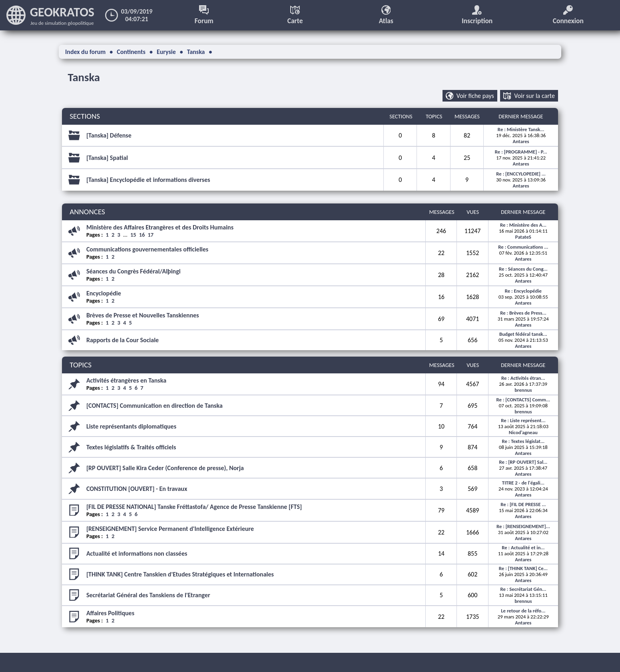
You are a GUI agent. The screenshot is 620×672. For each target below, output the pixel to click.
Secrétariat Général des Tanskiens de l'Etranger (148, 595)
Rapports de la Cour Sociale (123, 340)
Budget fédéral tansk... (523, 334)
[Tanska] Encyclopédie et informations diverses (148, 180)
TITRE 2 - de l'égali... (523, 483)
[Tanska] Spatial (107, 158)
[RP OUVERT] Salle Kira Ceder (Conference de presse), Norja (165, 468)
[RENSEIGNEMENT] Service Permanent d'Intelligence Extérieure (170, 529)
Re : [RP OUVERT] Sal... (523, 462)
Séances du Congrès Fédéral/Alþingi (134, 271)
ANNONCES (87, 212)
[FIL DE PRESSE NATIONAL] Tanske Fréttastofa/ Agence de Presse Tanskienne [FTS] (194, 507)
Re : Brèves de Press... (523, 313)
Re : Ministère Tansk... (521, 129)
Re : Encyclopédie (523, 291)
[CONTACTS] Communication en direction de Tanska (155, 406)
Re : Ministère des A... (523, 225)
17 (151, 235)
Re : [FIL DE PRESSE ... (523, 504)
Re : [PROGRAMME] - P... (521, 152)
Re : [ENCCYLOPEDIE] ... (521, 174)
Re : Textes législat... (523, 441)
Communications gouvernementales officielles (147, 249)
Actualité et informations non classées (137, 553)
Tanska (84, 77)
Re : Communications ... (523, 247)
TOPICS (81, 365)
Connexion (568, 15)
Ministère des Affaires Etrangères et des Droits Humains (160, 227)
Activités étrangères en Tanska (126, 380)
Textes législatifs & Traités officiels (131, 447)
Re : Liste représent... (523, 420)
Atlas (386, 15)
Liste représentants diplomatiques (131, 426)
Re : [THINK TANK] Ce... (523, 569)
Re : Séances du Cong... (523, 269)
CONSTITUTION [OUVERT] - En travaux (137, 489)
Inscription (477, 15)
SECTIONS (85, 117)
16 (142, 235)
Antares (521, 141)
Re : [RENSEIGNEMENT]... (523, 526)
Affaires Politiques (110, 613)
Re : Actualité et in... (523, 547)
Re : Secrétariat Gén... (523, 589)
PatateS (523, 237)
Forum (204, 15)
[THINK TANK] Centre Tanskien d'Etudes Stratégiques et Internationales (180, 575)
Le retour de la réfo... (523, 611)
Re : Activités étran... (523, 378)
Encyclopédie (104, 293)
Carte (295, 15)
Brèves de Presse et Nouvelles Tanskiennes (143, 315)
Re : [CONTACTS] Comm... (523, 400)
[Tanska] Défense (109, 135)
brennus (523, 390)
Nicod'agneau (523, 432)
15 (133, 235)
